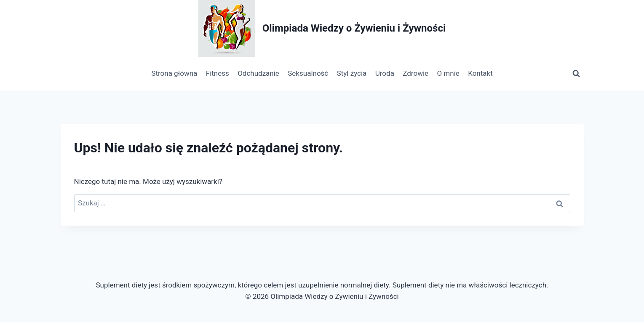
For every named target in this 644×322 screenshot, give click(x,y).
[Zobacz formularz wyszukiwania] (576, 74)
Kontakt (480, 73)
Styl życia (352, 73)
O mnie (448, 73)
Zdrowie (416, 73)
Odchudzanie (258, 73)
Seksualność (308, 73)
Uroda (385, 73)
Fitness (218, 73)
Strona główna (174, 73)
